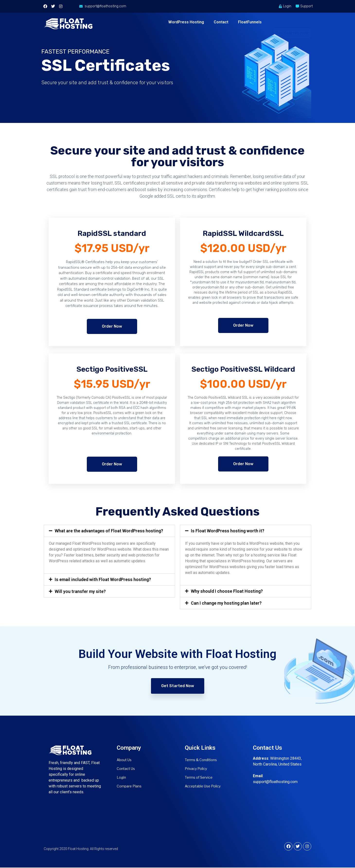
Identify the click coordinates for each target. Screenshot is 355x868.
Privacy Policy (196, 769)
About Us (124, 760)
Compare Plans (129, 786)
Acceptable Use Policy (203, 786)
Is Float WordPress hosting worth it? (228, 531)
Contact (221, 22)
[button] (109, 531)
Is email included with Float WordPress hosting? (103, 579)
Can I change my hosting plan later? (226, 603)
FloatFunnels (250, 22)
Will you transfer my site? (80, 591)
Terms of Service (199, 777)
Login (121, 777)
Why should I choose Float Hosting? (227, 591)
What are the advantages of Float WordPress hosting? (109, 531)
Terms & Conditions (201, 760)
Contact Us (126, 769)
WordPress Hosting (186, 22)
